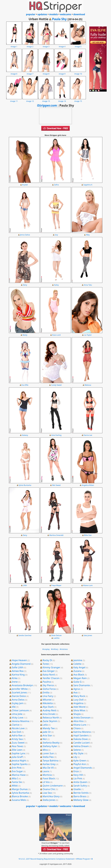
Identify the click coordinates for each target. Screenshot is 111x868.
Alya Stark (48, 707)
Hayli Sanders (81, 735)
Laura (46, 771)
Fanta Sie (17, 782)
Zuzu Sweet (18, 743)
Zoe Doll (16, 732)
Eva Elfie (25, 385)
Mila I (15, 778)
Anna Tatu (88, 285)
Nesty (25, 335)
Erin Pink (17, 768)
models (54, 14)
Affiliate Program (83, 859)
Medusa (88, 385)
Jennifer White (20, 689)
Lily (75, 757)
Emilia (46, 692)
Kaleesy (25, 435)
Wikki (15, 786)
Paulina (47, 682)
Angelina (78, 703)
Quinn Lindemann (53, 786)
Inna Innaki (49, 714)
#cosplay (46, 649)
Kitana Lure (88, 585)
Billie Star (88, 535)
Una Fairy (48, 696)
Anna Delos (18, 700)
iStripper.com (47, 105)
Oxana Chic (49, 789)
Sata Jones (88, 635)
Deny (25, 285)
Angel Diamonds (83, 768)
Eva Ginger (49, 671)
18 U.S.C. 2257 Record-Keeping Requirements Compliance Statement (46, 859)
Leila (45, 725)
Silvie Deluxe (56, 635)
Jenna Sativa (25, 235)
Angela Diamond (21, 664)
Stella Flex (48, 757)
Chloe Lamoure (20, 710)
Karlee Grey (49, 764)
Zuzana (77, 671)
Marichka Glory (51, 796)
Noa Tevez (17, 746)
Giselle (77, 789)
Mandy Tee (49, 728)
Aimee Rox (18, 671)
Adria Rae (17, 735)
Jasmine (78, 660)
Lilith (25, 585)
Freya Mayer (56, 585)
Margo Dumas (20, 789)
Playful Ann (80, 764)
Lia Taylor (88, 335)
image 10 (78, 73)
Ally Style (78, 753)
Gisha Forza (49, 689)
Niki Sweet (56, 485)
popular (31, 14)
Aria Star (47, 735)
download (79, 14)
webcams (66, 14)
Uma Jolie (17, 714)
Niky (88, 235)
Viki (14, 707)
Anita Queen (80, 782)
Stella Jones (49, 800)
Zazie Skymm (50, 721)
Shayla (77, 714)
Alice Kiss (78, 721)
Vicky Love (17, 717)
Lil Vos (46, 782)
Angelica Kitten (88, 485)
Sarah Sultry (80, 786)
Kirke (15, 678)
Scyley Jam (18, 703)
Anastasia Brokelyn (22, 685)
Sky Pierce (48, 685)
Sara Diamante (82, 685)
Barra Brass (80, 796)
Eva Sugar (17, 771)
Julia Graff (17, 757)
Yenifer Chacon (51, 678)
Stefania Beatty (51, 743)
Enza (76, 771)
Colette (77, 664)
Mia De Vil (48, 768)
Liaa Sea (47, 793)
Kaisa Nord (49, 674)
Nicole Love (18, 728)
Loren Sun (48, 753)
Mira (45, 750)
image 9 (62, 73)
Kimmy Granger (51, 667)
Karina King (18, 674)
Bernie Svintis (81, 793)
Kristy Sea (17, 739)
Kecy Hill (78, 775)
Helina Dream (81, 746)
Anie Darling (56, 435)
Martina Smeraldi (56, 535)
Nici (45, 739)
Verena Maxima (20, 721)
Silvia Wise (79, 710)
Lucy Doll (78, 700)
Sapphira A (88, 185)
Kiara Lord (56, 335)
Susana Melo (19, 800)
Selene (77, 750)
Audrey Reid (49, 710)
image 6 (14, 73)
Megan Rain (80, 678)
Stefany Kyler (50, 746)
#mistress (64, 649)
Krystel (25, 185)
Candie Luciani (82, 743)
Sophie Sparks (20, 764)
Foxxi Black (49, 778)
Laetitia (56, 638)
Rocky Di (47, 660)
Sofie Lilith (18, 667)
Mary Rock (79, 696)
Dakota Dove (81, 739)
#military (55, 649)
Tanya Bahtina (51, 760)
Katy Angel (79, 667)
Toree (46, 664)
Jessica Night (19, 760)
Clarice (16, 725)
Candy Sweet (56, 385)
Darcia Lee (88, 435)
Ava (75, 692)
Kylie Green (80, 760)
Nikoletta (48, 703)
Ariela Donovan (82, 717)
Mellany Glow (81, 800)
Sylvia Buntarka (25, 485)
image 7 (30, 73)
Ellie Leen (17, 750)
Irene (15, 682)
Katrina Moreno (82, 732)
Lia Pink (78, 778)
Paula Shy (59, 19)
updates (42, 14)
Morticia (47, 775)
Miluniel (47, 700)
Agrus (77, 689)
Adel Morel (79, 707)
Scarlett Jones (19, 692)
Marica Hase (19, 775)
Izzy (56, 235)
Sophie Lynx (18, 753)
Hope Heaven (19, 660)
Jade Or (47, 732)
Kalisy (56, 285)
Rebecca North (51, 717)
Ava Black (79, 674)
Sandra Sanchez (25, 635)
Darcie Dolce (19, 696)
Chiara (77, 728)
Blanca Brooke (20, 796)
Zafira (56, 185)
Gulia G (77, 682)
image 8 (46, 73)
